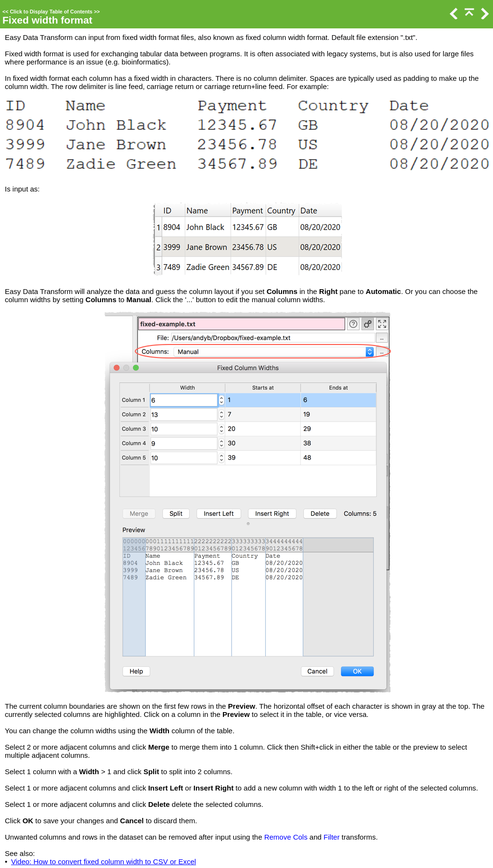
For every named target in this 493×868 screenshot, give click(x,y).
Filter (331, 837)
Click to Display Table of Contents (51, 12)
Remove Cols (286, 837)
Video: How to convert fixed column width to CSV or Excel (104, 862)
